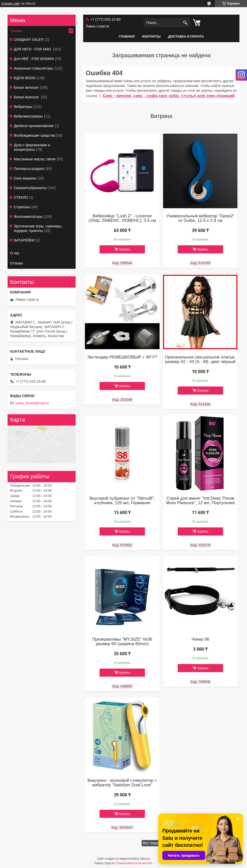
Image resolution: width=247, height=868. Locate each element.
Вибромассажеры (28, 116)
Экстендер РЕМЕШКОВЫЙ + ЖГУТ (122, 357)
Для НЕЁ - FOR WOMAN (34, 59)
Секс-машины (25, 178)
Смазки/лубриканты (30, 188)
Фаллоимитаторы (28, 217)
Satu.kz (145, 859)
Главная (127, 36)
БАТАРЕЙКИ (24, 240)
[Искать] (185, 23)
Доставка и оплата (186, 36)
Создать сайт (11, 4)
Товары (16, 31)
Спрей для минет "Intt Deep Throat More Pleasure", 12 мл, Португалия (200, 501)
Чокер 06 (200, 639)
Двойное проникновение (34, 126)
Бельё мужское (27, 97)
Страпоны (22, 207)
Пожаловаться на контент (135, 863)
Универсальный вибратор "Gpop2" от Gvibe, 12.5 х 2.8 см (200, 218)
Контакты (151, 36)
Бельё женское (26, 87)
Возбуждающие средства (35, 135)
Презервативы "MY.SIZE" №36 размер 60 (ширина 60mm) (122, 642)
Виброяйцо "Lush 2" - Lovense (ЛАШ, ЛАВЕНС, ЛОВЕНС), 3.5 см (122, 218)
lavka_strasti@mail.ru (32, 403)
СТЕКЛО (21, 197)
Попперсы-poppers (29, 169)
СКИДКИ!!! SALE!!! (29, 40)
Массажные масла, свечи (35, 159)
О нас (15, 253)
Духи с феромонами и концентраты (32, 147)
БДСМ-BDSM (25, 78)
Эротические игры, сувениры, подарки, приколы (38, 228)
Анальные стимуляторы (33, 68)
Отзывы (17, 263)
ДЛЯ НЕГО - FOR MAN (33, 49)
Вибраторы (23, 107)
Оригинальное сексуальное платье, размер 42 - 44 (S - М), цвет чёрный (200, 360)
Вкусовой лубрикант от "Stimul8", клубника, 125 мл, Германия (122, 501)
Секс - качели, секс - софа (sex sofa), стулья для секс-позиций (169, 96)
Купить (125, 249)
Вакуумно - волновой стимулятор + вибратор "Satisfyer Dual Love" (122, 783)
